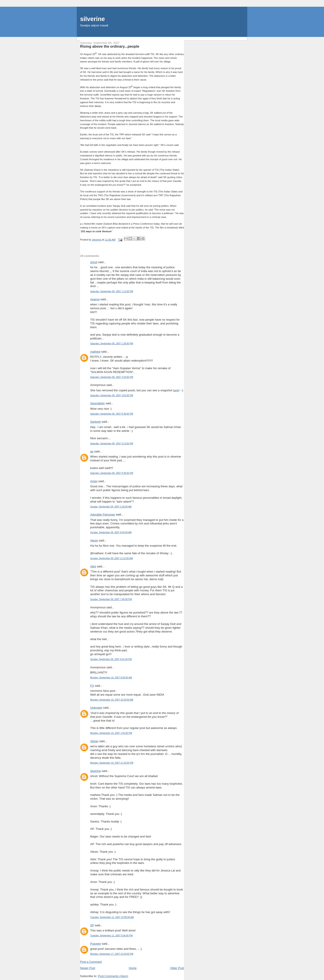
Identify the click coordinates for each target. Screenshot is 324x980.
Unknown (96, 708)
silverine (93, 19)
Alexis (94, 540)
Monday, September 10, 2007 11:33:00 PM (112, 763)
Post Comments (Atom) (113, 976)
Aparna (95, 299)
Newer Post (88, 968)
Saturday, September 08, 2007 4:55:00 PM (112, 395)
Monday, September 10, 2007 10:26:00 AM (112, 700)
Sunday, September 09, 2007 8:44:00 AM (111, 532)
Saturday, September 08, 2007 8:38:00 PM (112, 414)
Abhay (94, 741)
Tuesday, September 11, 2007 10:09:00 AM (112, 917)
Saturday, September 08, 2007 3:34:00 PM (112, 377)
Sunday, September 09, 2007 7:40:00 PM (111, 599)
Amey (94, 481)
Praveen (96, 944)
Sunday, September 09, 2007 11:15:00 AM (112, 558)
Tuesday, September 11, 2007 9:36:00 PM (111, 936)
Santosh (96, 422)
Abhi (93, 566)
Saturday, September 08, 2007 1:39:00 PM (112, 344)
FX (92, 686)
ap (92, 451)
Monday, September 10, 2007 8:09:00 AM (111, 678)
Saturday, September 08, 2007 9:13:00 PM (112, 444)
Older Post (177, 968)
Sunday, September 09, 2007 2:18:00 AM (111, 507)
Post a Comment (91, 962)
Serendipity (97, 403)
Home (133, 968)
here (176, 390)
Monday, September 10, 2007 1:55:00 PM (111, 733)
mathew (95, 352)
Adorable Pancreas (103, 514)
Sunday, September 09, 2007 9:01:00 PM (111, 659)
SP (92, 925)
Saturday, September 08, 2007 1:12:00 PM (112, 291)
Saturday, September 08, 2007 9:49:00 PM (112, 473)
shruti (94, 262)
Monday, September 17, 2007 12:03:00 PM (112, 954)
